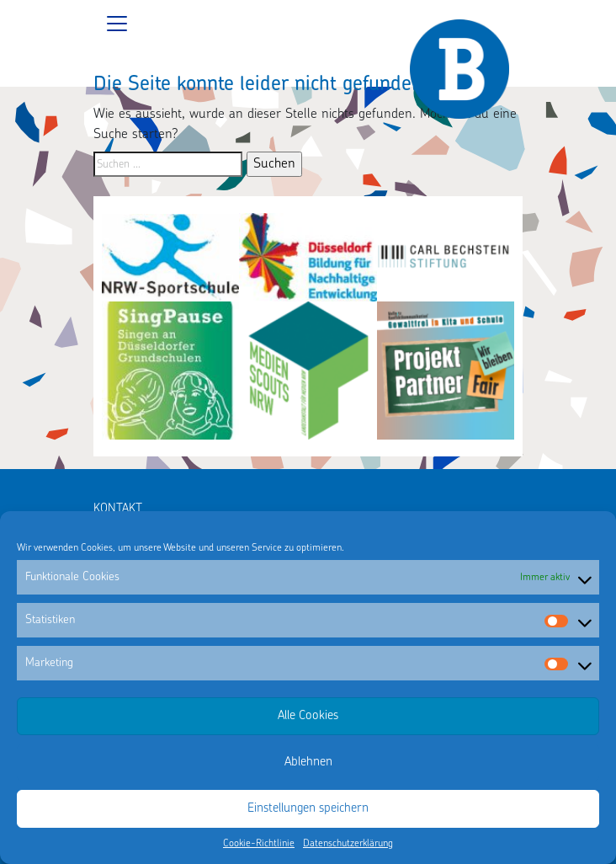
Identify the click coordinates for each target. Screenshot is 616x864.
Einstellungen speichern (308, 809)
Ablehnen (308, 763)
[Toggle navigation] (308, 24)
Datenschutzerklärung (348, 844)
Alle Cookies (308, 716)
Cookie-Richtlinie (259, 844)
